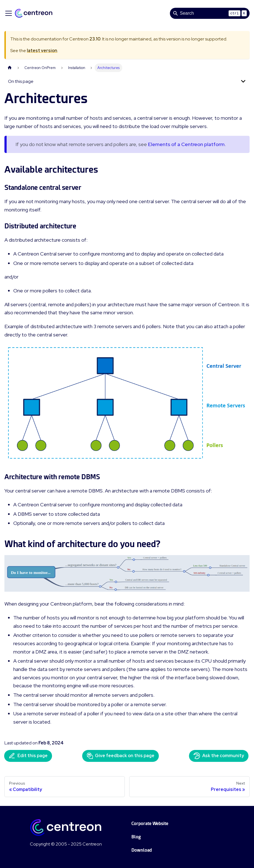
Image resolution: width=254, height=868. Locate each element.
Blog (136, 837)
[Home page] (10, 68)
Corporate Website (150, 824)
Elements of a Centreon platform (186, 144)
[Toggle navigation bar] (9, 13)
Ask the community (219, 756)
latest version (42, 51)
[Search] (210, 13)
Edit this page (28, 756)
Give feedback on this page (120, 756)
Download (142, 850)
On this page (21, 81)
